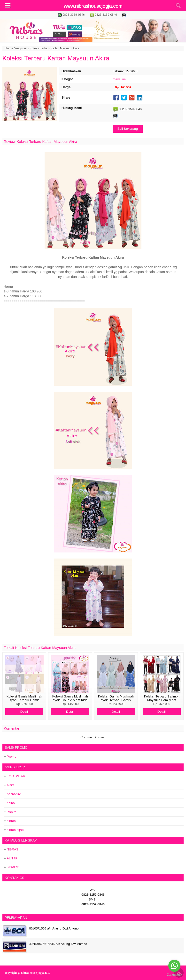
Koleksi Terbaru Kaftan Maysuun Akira (56, 58)
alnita (11, 785)
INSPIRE (13, 867)
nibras (11, 821)
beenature (14, 794)
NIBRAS (13, 849)
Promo (12, 757)
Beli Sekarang (128, 129)
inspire (12, 812)
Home (9, 48)
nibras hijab (15, 830)
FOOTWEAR (16, 776)
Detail (24, 712)
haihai (11, 803)
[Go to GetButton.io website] (174, 975)
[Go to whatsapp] (174, 966)
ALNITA (12, 858)
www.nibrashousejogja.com (93, 6)
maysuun (21, 48)
